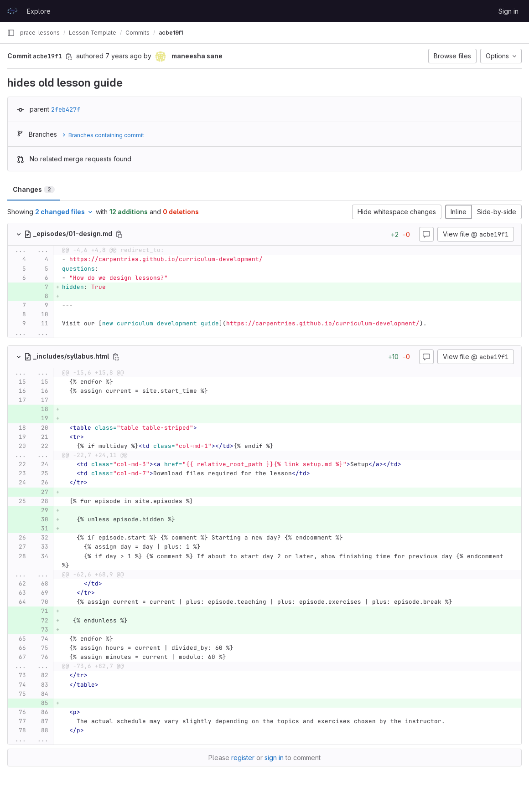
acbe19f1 (171, 33)
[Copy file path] (119, 234)
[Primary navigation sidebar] (11, 33)
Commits (137, 33)
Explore (39, 11)
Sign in (508, 11)
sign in (274, 758)
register (243, 758)
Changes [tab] (34, 189)
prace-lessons (40, 33)
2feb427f (66, 109)
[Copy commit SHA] (69, 57)
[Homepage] (12, 11)
